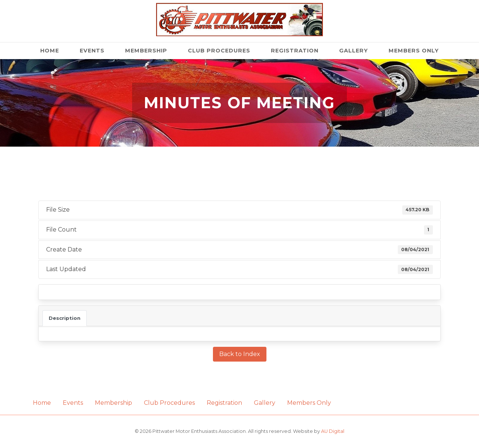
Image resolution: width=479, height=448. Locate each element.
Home (50, 51)
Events (92, 51)
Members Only (414, 51)
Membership (146, 51)
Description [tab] (65, 318)
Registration (295, 51)
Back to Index (240, 354)
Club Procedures (219, 51)
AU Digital (333, 431)
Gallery (354, 51)
